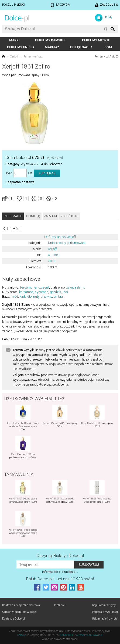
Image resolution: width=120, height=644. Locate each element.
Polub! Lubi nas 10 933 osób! (60, 579)
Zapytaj (50, 216)
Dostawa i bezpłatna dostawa (21, 605)
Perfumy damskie (50, 40)
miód (14, 297)
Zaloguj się (109, 5)
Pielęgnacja (81, 47)
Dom (108, 47)
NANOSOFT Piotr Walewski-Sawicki (81, 635)
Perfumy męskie (96, 40)
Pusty (109, 17)
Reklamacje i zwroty (105, 619)
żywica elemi (75, 287)
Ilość (9, 173)
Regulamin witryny (104, 605)
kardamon (26, 292)
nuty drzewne (43, 297)
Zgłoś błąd (70, 216)
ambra (58, 297)
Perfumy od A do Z (106, 57)
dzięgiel (44, 287)
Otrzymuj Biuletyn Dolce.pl (60, 556)
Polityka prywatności (105, 612)
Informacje (13, 216)
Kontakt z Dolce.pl (13, 619)
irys (65, 292)
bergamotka (28, 287)
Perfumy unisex (21, 47)
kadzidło (26, 297)
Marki (14, 40)
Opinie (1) (33, 216)
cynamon (42, 292)
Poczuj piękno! (14, 5)
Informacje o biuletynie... (60, 572)
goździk (55, 292)
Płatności (60, 605)
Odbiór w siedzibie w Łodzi (19, 612)
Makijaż (52, 47)
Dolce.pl (22, 635)
